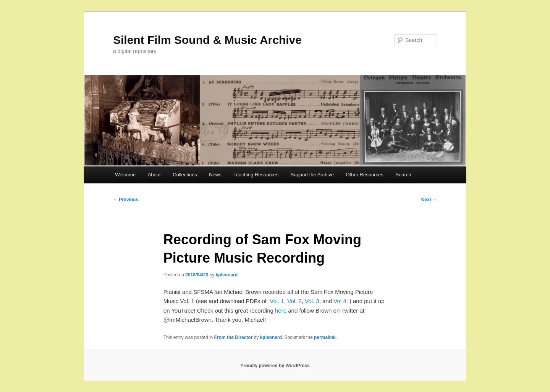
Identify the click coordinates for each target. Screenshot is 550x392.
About (154, 175)
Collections (185, 175)
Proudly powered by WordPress (275, 366)
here (281, 311)
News (215, 175)
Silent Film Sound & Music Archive (207, 40)
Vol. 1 (277, 301)
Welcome (125, 175)
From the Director (234, 337)
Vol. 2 (294, 301)
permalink (325, 337)
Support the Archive (312, 175)
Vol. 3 (312, 301)
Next (429, 200)
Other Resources (365, 175)
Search (403, 175)
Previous (126, 200)
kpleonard (227, 275)
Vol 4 (340, 301)
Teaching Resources (256, 175)
